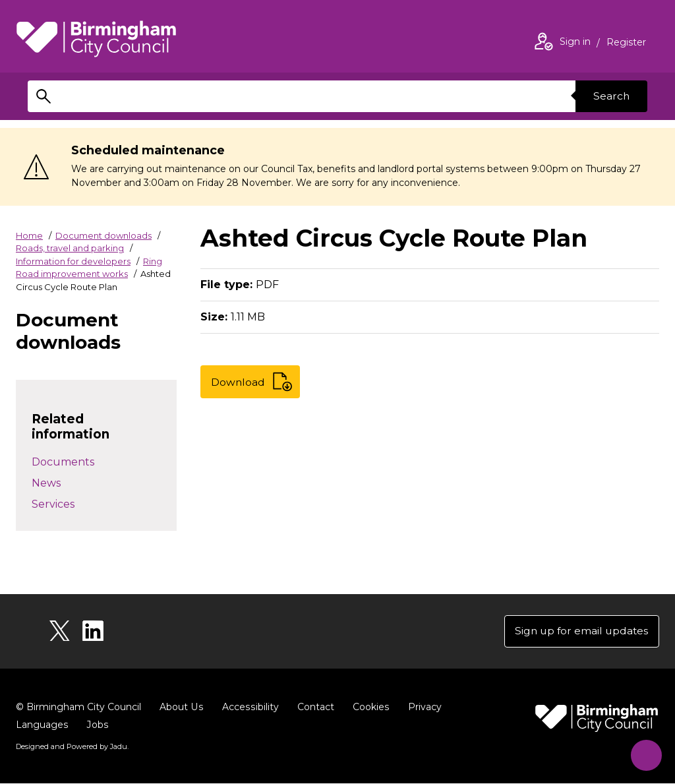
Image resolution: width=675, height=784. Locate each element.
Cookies (368, 708)
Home (29, 235)
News (46, 483)
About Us (181, 708)
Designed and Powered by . (72, 747)
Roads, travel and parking (70, 248)
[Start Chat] (644, 753)
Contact (313, 708)
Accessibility (249, 708)
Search (610, 96)
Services (53, 504)
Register (626, 44)
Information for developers (73, 261)
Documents (63, 462)
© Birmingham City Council (78, 708)
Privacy (422, 708)
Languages (42, 725)
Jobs (97, 725)
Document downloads (103, 235)
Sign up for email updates (580, 631)
